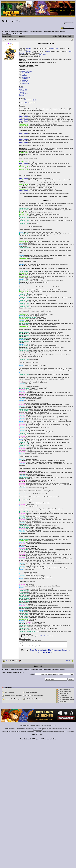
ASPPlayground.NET (38, 739)
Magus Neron (23, 91)
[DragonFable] (34, 31)
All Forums (5, 31)
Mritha (48, 51)
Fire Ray (23, 74)
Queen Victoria (23, 94)
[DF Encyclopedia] (46, 31)
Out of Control (42, 55)
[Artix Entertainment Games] (19, 31)
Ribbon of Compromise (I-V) (27, 100)
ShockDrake (25, 80)
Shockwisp (24, 82)
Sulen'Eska (29, 48)
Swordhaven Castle (38, 650)
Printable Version (67, 28)
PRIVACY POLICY (38, 734)
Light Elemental (26, 77)
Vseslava (22, 95)
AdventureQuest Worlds (60, 728)
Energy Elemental (26, 71)
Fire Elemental (25, 73)
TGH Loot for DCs (31, 103)
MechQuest (30, 728)
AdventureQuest (10, 728)
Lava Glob (24, 76)
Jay (11, 43)
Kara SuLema (54, 48)
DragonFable (21, 728)
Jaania (21, 88)
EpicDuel (38, 728)
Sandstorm (24, 79)
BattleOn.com (47, 728)
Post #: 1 (68, 661)
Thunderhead (25, 83)
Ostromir (21, 92)
